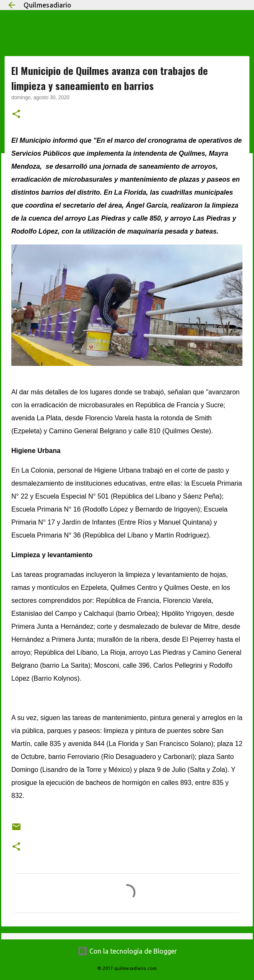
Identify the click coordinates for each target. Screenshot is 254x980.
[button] (16, 115)
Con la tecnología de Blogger (127, 951)
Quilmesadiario (47, 5)
